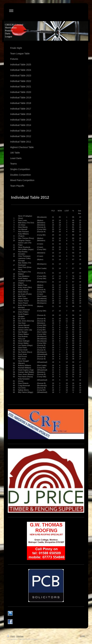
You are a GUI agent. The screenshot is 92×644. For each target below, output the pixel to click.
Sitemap (20, 636)
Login (83, 636)
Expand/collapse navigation (46, 11)
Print (11, 636)
